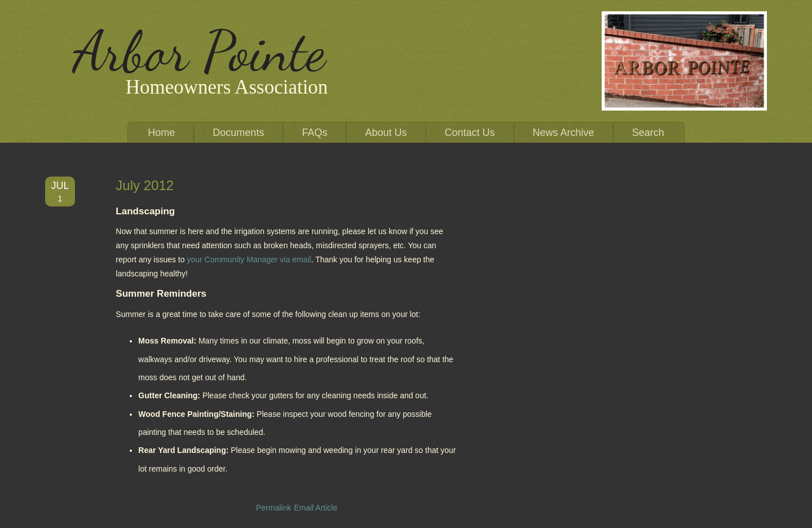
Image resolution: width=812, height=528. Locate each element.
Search (648, 133)
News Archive (564, 133)
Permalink (273, 508)
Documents (238, 133)
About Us (386, 133)
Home (161, 133)
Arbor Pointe (199, 51)
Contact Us (470, 133)
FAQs (314, 133)
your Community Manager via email (249, 259)
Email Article (315, 508)
